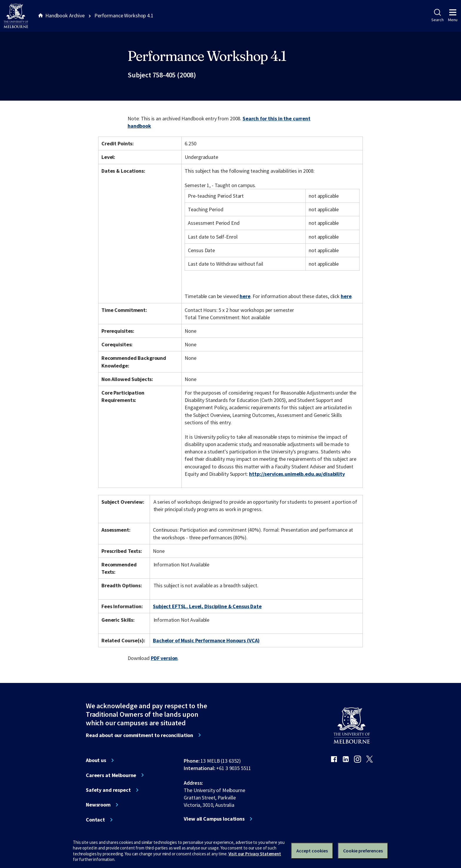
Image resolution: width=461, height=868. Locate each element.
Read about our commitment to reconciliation (140, 735)
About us (96, 760)
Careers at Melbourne (111, 775)
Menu (453, 16)
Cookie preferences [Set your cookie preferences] (363, 851)
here (245, 296)
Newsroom (98, 805)
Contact (95, 820)
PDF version (164, 658)
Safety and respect (108, 790)
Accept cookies (312, 851)
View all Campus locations (214, 819)
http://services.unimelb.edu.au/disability (297, 474)
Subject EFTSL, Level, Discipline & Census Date (207, 606)
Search (437, 16)
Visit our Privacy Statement (255, 854)
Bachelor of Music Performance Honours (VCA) (206, 640)
